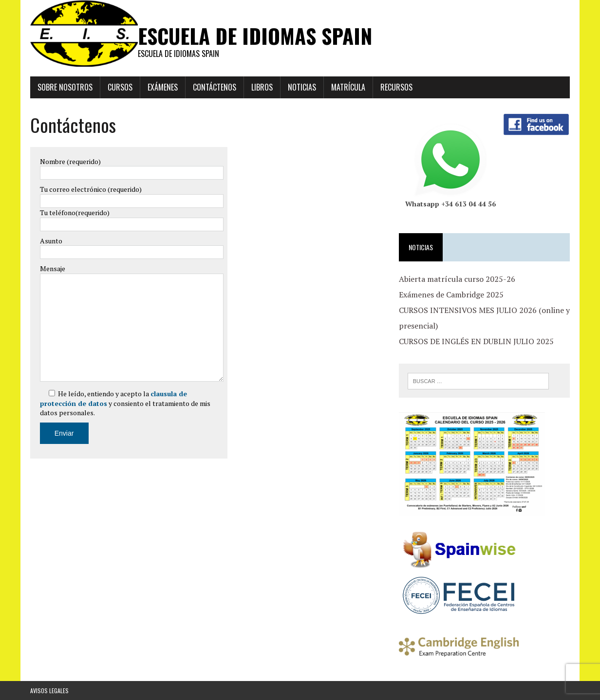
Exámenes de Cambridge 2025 (451, 295)
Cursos (120, 87)
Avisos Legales (49, 691)
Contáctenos (215, 87)
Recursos (396, 87)
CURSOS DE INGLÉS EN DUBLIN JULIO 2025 (476, 341)
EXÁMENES (163, 87)
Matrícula (348, 87)
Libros (262, 87)
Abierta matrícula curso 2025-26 (457, 279)
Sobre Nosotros (65, 87)
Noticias (302, 87)
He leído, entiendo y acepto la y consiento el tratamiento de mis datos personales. (125, 403)
